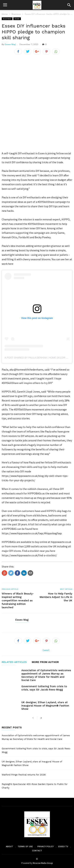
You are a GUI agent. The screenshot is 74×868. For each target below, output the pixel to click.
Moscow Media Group (43, 863)
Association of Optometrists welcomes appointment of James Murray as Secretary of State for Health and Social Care (46, 675)
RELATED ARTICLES (14, 662)
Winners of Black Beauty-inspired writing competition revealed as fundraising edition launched (18, 601)
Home (5, 14)
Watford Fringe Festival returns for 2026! (24, 775)
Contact (37, 851)
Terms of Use (25, 846)
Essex (17, 19)
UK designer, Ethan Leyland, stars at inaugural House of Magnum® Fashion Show (45, 706)
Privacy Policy (46, 846)
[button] (69, 5)
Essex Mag (10, 44)
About (9, 846)
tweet (46, 650)
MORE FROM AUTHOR (45, 662)
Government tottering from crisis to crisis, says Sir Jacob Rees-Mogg (44, 688)
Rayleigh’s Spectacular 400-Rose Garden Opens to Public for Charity (35, 786)
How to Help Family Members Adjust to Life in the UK (56, 597)
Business (7, 19)
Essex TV (63, 846)
